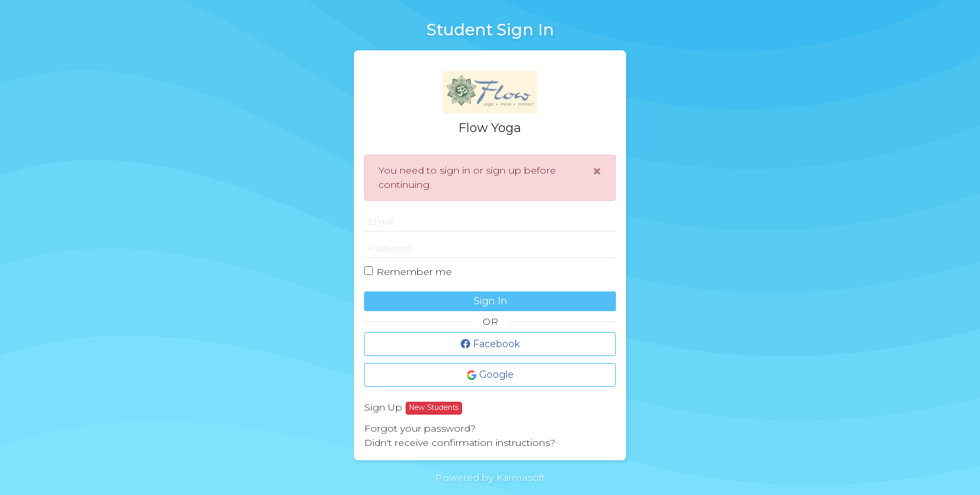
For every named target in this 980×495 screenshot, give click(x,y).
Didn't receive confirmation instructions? (460, 443)
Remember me (414, 272)
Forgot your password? (420, 428)
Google (490, 374)
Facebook (490, 344)
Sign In (490, 301)
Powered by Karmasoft (490, 477)
